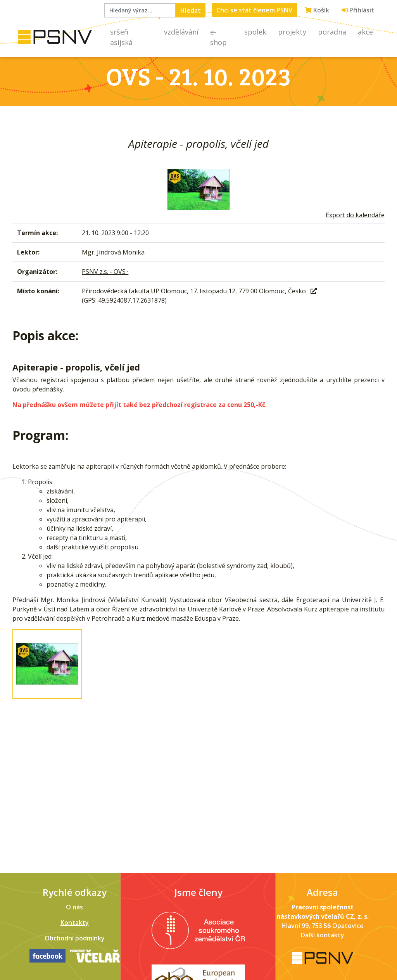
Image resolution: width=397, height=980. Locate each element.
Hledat (191, 10)
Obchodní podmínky (75, 938)
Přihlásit (358, 10)
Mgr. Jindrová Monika (113, 252)
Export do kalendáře (355, 215)
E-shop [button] (218, 37)
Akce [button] (365, 32)
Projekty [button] (292, 32)
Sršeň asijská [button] (121, 37)
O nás (74, 907)
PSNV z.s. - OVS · (105, 272)
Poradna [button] (332, 32)
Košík (317, 10)
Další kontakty (323, 935)
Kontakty (75, 923)
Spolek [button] (255, 32)
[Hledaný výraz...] (140, 10)
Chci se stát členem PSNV (254, 10)
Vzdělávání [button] (181, 32)
